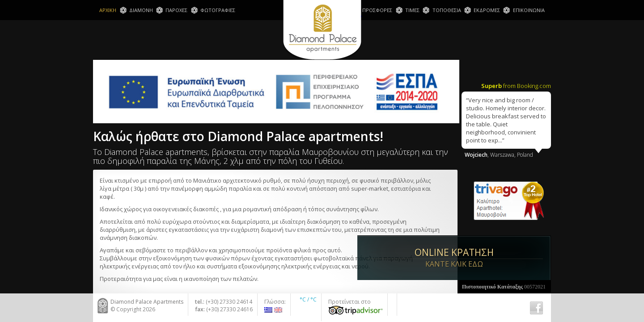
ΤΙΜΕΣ (412, 10)
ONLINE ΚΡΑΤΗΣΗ (504, 256)
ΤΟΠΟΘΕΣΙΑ (447, 10)
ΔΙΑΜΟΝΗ (141, 10)
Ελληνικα (268, 310)
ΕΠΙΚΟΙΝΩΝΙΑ (529, 10)
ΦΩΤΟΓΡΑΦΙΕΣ (218, 10)
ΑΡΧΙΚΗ (108, 10)
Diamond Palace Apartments (322, 31)
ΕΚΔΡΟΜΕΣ (487, 10)
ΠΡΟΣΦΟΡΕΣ (377, 10)
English (278, 310)
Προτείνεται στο (356, 306)
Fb (536, 308)
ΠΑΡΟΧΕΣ (176, 10)
